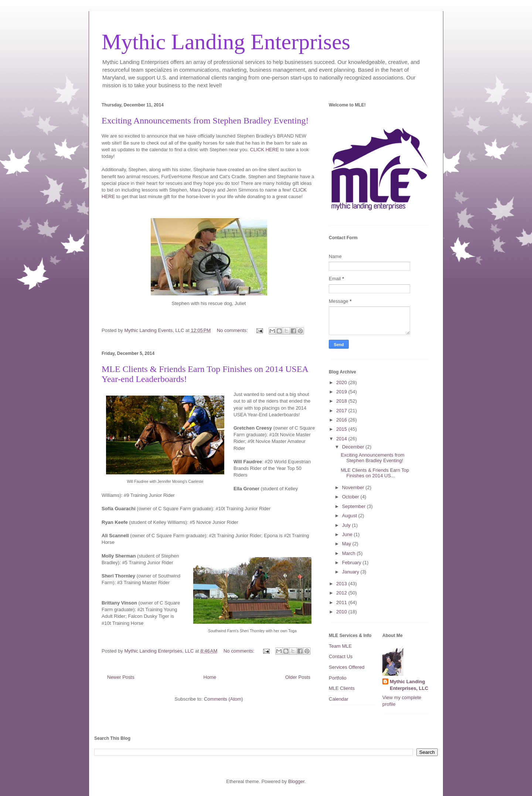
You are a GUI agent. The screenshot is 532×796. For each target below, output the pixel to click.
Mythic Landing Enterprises (226, 42)
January (351, 572)
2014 (342, 439)
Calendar (339, 699)
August (350, 516)
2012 (342, 593)
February (352, 563)
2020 (342, 382)
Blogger (296, 781)
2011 (342, 602)
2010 (342, 612)
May (347, 544)
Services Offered (347, 667)
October (351, 497)
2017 (342, 411)
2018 (342, 401)
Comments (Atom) (223, 699)
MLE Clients (342, 688)
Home (210, 677)
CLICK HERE (265, 150)
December (354, 447)
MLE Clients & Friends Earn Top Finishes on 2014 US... (375, 473)
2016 (342, 420)
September (354, 506)
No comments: (233, 330)
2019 (342, 392)
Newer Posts (121, 677)
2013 (342, 584)
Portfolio (338, 678)
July (347, 525)
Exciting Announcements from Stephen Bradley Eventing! (205, 121)
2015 (342, 429)
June (348, 534)
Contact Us (341, 656)
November (354, 487)
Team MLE (340, 646)
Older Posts (298, 677)
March (349, 553)
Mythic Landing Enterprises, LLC (409, 685)
